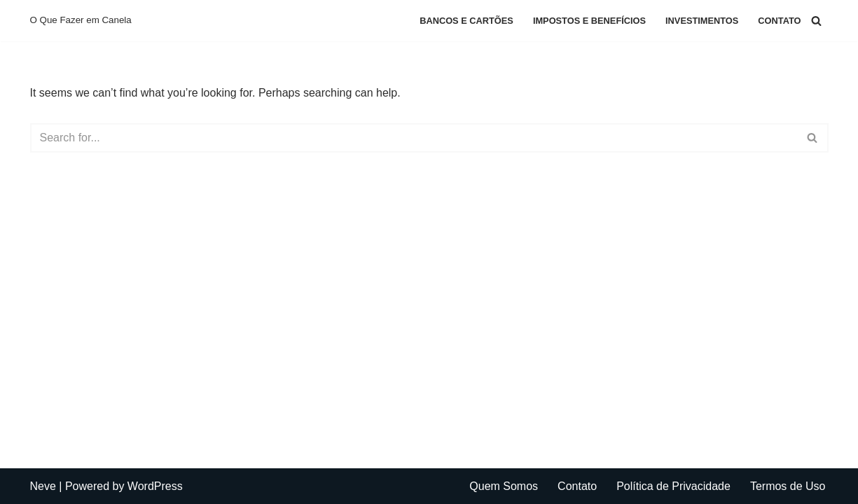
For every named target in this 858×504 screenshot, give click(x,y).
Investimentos (702, 21)
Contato (779, 21)
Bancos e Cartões (466, 21)
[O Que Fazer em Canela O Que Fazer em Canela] (81, 21)
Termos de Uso (788, 486)
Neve (43, 486)
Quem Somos (504, 486)
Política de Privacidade (673, 486)
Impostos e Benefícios (589, 21)
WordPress (155, 486)
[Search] (816, 21)
